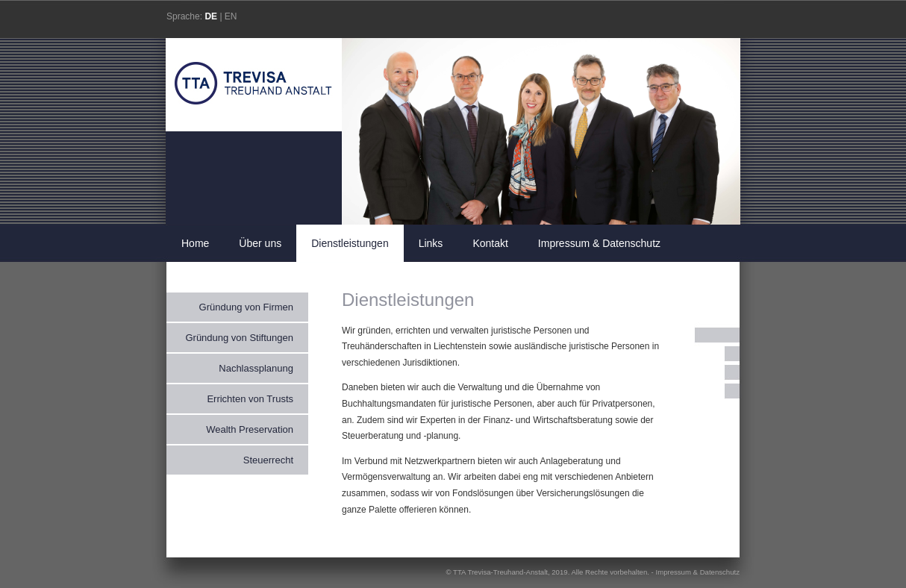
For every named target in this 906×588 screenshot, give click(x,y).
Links (431, 243)
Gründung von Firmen (246, 307)
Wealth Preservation (250, 429)
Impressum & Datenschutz (599, 243)
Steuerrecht (268, 460)
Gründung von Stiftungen (239, 338)
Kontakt (490, 243)
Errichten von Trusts (250, 399)
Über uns (260, 243)
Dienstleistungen (350, 243)
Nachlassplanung (256, 368)
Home (195, 243)
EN (231, 16)
